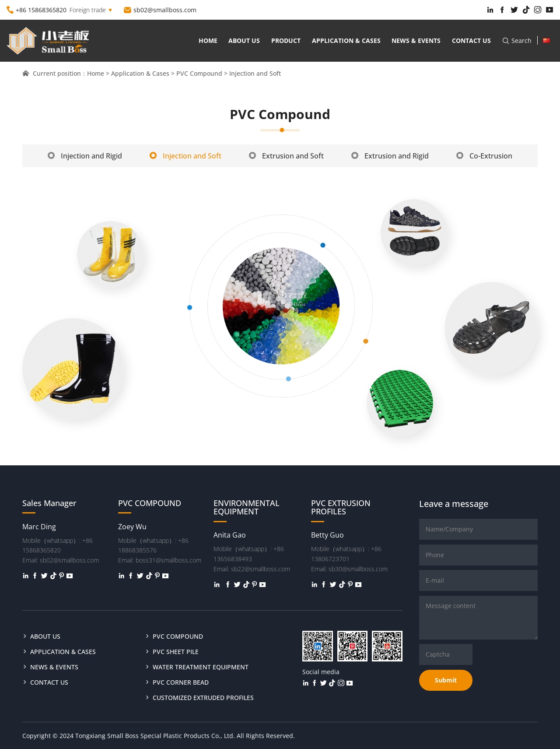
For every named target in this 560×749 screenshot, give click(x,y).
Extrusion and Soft (286, 156)
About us (244, 40)
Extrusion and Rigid (390, 156)
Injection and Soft (185, 156)
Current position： (55, 73)
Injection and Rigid (85, 156)
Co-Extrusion (484, 156)
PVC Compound (199, 73)
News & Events (416, 40)
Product (286, 40)
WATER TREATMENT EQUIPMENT (201, 667)
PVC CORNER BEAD (181, 682)
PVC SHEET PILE (176, 652)
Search (517, 40)
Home (208, 40)
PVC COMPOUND (178, 636)
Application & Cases (346, 40)
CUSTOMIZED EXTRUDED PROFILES (203, 698)
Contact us (471, 40)
